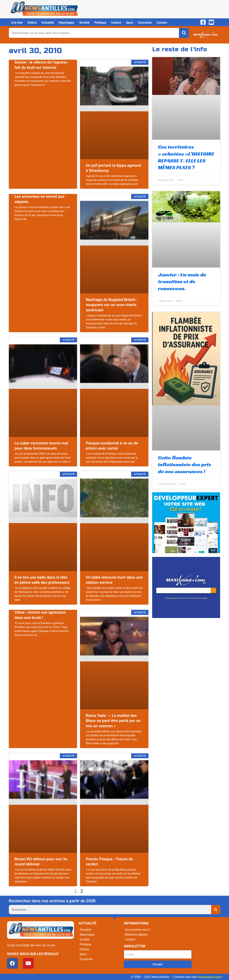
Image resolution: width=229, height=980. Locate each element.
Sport (130, 23)
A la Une (17, 23)
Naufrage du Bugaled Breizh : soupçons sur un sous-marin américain (112, 305)
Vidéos (32, 23)
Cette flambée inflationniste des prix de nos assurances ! (184, 464)
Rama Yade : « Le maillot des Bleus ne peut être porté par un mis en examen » (113, 721)
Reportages (67, 23)
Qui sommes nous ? (138, 930)
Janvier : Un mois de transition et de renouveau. (182, 281)
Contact (162, 23)
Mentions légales (136, 935)
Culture (116, 23)
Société (84, 23)
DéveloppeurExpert (209, 977)
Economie (145, 23)
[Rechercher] (184, 33)
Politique (100, 23)
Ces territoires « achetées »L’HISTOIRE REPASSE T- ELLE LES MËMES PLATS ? (186, 157)
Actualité (48, 23)
